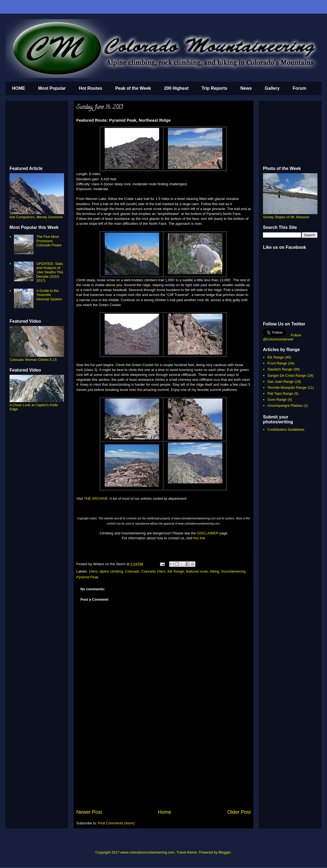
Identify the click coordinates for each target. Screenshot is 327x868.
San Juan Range (281, 381)
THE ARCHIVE (96, 499)
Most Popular (52, 88)
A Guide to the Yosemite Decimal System (49, 295)
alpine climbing (111, 571)
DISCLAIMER (208, 533)
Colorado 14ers (154, 571)
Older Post (239, 812)
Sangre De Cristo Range (287, 375)
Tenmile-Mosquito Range (287, 387)
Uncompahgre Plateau (285, 405)
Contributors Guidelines (286, 429)
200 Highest (176, 88)
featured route (197, 571)
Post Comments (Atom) (116, 823)
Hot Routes (90, 88)
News (246, 88)
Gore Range (277, 399)
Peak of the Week (133, 88)
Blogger (225, 852)
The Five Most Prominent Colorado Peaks (49, 241)
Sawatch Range (280, 369)
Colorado (132, 571)
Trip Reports (214, 88)
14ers (93, 571)
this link (199, 538)
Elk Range (176, 571)
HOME (19, 88)
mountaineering (233, 571)
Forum (299, 88)
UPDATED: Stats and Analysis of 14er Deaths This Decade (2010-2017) (50, 272)
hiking (214, 571)
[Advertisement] (163, 768)
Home (165, 812)
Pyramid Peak (87, 577)
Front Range (277, 363)
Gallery (272, 88)
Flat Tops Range (280, 393)
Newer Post (89, 812)
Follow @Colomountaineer (282, 337)
